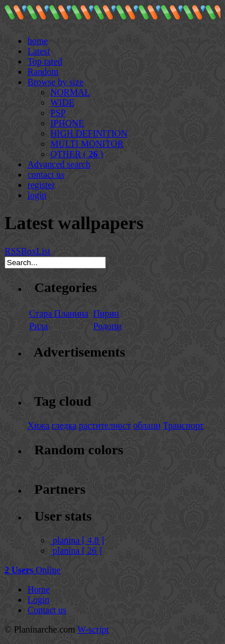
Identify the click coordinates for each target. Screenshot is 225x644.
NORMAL (70, 92)
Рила (39, 326)
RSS (13, 251)
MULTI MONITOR (87, 144)
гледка (64, 425)
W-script (93, 629)
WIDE (62, 103)
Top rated (45, 61)
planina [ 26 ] (76, 551)
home (38, 41)
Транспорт (183, 425)
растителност (105, 425)
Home (39, 589)
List (43, 251)
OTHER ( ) (77, 154)
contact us (46, 175)
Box (28, 251)
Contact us (47, 610)
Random (43, 72)
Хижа (38, 425)
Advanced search (59, 164)
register (41, 185)
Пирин (106, 313)
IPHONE (67, 123)
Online (33, 570)
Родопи (107, 326)
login (37, 195)
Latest (39, 51)
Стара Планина (59, 313)
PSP (58, 113)
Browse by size (56, 82)
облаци (147, 425)
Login (38, 600)
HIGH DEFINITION (89, 133)
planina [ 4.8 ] (77, 540)
